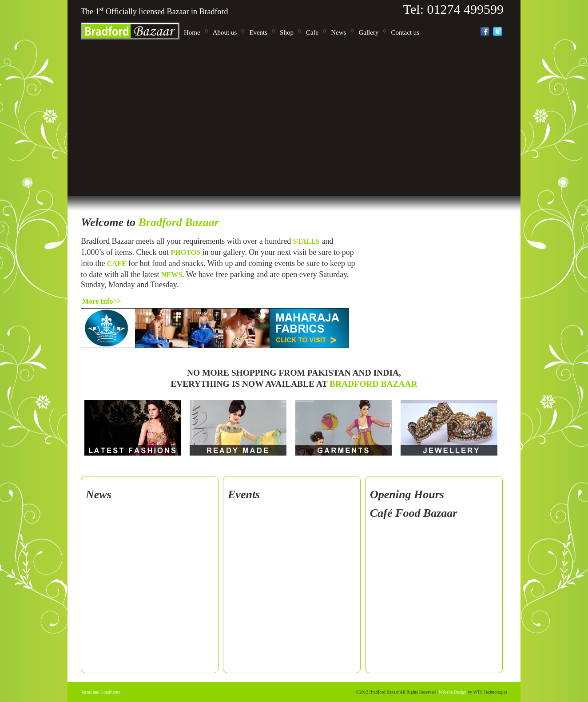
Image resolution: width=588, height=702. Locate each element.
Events (258, 32)
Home (192, 32)
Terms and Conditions (100, 692)
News (338, 32)
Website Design (453, 692)
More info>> (102, 301)
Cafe (312, 32)
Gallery (368, 32)
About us (225, 32)
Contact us (405, 32)
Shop (287, 32)
